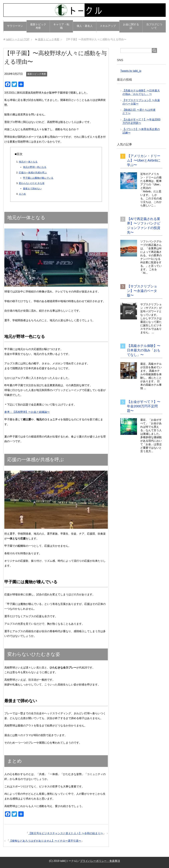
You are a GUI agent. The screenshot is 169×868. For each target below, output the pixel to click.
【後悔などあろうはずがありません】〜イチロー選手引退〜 (45, 841)
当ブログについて (154, 26)
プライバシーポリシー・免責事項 (100, 861)
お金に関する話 (131, 26)
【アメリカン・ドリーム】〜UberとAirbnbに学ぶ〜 (144, 160)
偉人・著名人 (85, 26)
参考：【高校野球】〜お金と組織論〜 (27, 412)
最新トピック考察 (38, 26)
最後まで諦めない (32, 189)
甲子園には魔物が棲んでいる (38, 178)
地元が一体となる (28, 162)
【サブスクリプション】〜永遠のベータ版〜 (142, 291)
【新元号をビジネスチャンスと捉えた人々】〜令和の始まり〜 (66, 833)
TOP (18, 39)
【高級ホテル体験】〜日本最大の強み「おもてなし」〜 (144, 350)
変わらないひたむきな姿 (32, 183)
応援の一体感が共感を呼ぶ (33, 173)
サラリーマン (15, 26)
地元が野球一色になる (35, 167)
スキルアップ (108, 26)
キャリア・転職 (61, 26)
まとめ (22, 194)
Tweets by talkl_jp (131, 71)
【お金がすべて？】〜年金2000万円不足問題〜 (144, 406)
